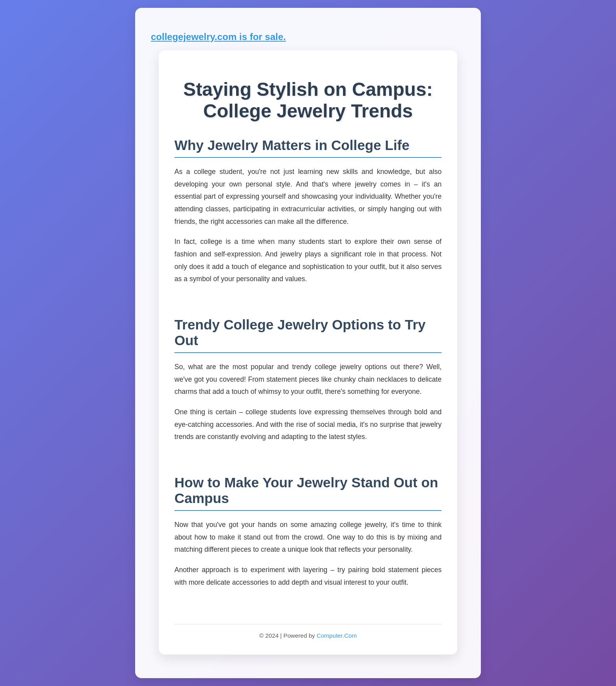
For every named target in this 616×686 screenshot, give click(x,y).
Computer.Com (337, 636)
